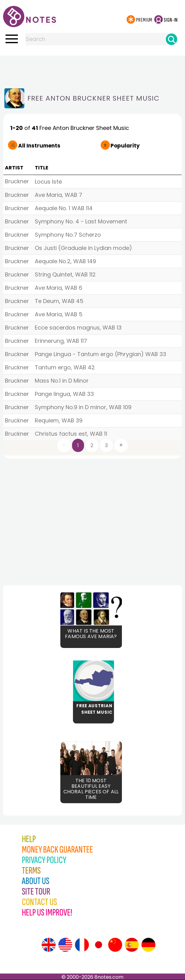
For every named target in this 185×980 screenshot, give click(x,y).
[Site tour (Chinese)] (115, 945)
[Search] (171, 39)
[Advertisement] (93, 68)
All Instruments (39, 146)
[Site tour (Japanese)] (99, 945)
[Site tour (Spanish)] (132, 945)
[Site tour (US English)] (65, 945)
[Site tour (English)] (49, 945)
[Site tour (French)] (82, 945)
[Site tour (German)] (148, 945)
